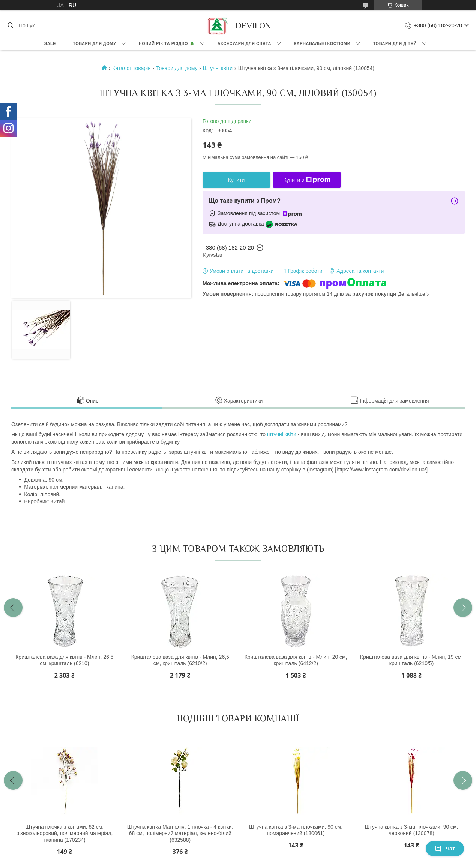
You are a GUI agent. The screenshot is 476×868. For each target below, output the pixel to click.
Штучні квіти (218, 68)
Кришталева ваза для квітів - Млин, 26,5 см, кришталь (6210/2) (180, 660)
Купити (236, 180)
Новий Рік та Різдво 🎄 (167, 43)
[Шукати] (10, 25)
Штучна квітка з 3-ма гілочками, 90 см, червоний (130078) (412, 830)
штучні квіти (282, 434)
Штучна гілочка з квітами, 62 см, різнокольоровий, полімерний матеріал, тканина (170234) (64, 833)
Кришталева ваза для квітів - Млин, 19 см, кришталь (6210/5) (411, 660)
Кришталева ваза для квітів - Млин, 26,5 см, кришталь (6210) (64, 660)
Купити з (307, 180)
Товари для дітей (395, 43)
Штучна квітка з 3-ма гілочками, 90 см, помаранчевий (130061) (296, 830)
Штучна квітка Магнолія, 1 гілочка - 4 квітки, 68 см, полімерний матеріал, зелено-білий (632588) (180, 833)
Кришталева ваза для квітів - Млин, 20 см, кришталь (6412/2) (296, 660)
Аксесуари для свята (244, 43)
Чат (445, 849)
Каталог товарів (131, 68)
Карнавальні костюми (322, 43)
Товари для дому (94, 43)
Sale (50, 43)
